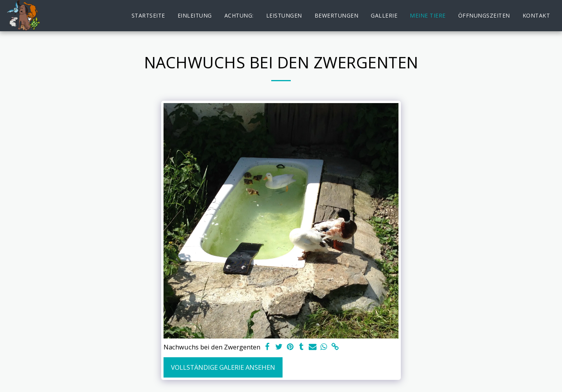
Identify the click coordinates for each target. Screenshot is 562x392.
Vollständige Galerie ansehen (223, 367)
